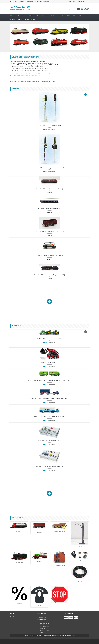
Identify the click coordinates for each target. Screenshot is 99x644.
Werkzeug (13, 19)
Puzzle (74, 16)
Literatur (54, 16)
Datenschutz (17, 81)
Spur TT (24, 16)
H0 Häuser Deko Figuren (60, 566)
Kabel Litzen (80, 582)
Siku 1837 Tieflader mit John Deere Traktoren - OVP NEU (50, 339)
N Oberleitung (80, 547)
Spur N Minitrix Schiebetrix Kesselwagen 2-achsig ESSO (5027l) (50, 255)
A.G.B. (12, 81)
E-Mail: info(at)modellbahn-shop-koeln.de (29, 2)
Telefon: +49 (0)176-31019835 (46, 2)
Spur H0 (31, 16)
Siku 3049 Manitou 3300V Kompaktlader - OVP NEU (50, 362)
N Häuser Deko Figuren (60, 531)
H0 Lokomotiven (19, 563)
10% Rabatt (24, 63)
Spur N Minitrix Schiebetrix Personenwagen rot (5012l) (50, 209)
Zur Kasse (73, 2)
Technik (80, 16)
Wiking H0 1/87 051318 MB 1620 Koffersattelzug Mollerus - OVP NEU (50, 416)
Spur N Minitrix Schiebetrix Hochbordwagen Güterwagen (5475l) (50, 232)
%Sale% (69, 16)
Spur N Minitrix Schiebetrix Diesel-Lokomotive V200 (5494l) (50, 189)
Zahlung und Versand (46, 81)
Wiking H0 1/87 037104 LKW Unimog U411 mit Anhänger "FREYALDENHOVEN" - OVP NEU (50, 398)
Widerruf (33, 19)
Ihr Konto (80, 2)
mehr (49, 302)
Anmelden (87, 2)
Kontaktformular (14, 2)
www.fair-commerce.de (35, 76)
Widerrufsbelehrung (44, 623)
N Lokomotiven (19, 531)
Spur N (18, 16)
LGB (48, 16)
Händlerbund (22, 74)
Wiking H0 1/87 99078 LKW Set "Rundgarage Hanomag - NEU (50, 467)
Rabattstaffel (21, 19)
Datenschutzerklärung (45, 627)
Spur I (43, 16)
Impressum (23, 81)
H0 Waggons (39, 562)
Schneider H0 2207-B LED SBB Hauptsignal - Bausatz (50, 126)
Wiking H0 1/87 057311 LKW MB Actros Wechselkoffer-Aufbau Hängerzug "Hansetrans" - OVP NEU (50, 380)
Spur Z (12, 16)
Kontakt (27, 19)
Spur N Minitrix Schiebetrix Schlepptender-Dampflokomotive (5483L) (50, 275)
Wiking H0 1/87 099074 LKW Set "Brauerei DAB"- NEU (50, 441)
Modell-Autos (61, 16)
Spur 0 (37, 16)
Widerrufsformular (36, 81)
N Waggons (39, 532)
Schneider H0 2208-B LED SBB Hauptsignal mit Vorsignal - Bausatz (50, 168)
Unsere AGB (42, 625)
